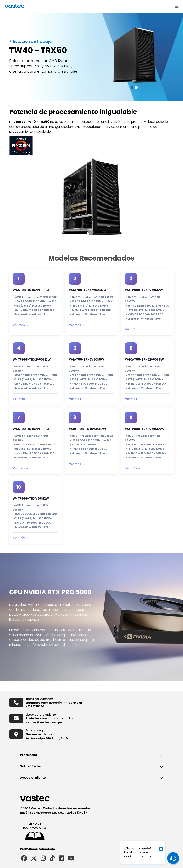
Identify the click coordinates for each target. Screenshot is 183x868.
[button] (132, 87)
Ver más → (21, 325)
